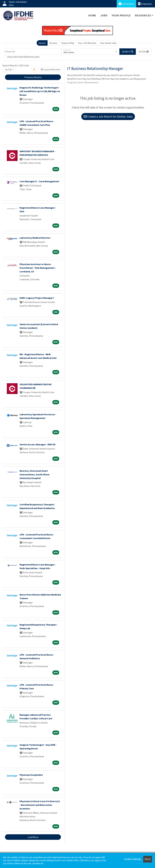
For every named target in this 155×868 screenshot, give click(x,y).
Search (42, 43)
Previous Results (33, 77)
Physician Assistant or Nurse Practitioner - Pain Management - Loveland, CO (38, 268)
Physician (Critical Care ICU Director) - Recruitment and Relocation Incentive (40, 805)
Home (92, 15)
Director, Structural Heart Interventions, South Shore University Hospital (35, 474)
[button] (144, 52)
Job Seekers (126, 4)
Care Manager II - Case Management (39, 181)
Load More (33, 837)
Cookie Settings (132, 859)
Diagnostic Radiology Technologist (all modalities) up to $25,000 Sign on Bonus (40, 91)
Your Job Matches (87, 43)
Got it (148, 859)
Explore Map (68, 43)
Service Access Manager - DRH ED (38, 444)
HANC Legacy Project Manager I (37, 298)
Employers (145, 4)
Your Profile (121, 15)
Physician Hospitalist (31, 775)
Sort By (8, 69)
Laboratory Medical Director (35, 238)
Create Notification (51, 69)
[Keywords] (33, 52)
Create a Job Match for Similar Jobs (108, 116)
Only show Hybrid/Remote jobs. (24, 57)
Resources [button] (143, 15)
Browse (53, 43)
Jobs (104, 15)
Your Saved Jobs (108, 43)
